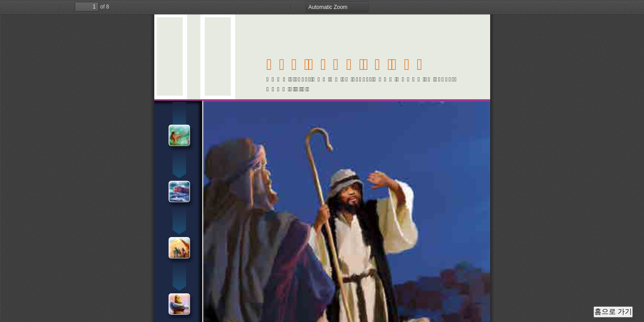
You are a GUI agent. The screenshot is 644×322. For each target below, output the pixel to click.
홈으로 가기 (613, 311)
